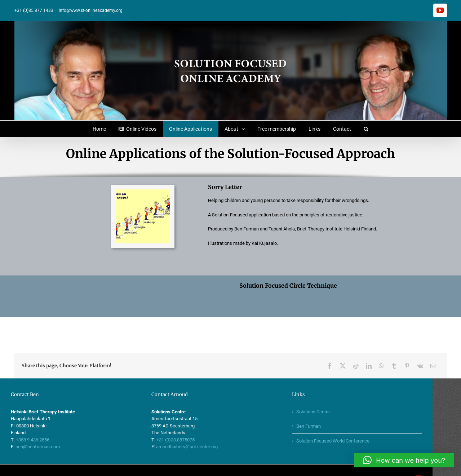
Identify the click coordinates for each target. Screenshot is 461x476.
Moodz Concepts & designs (217, 462)
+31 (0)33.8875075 (190, 424)
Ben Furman (323, 410)
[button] (366, 129)
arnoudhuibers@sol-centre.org (201, 430)
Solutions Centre (327, 396)
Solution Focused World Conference (347, 425)
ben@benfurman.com (52, 430)
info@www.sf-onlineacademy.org (91, 10)
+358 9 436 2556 (47, 424)
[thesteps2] (143, 192)
